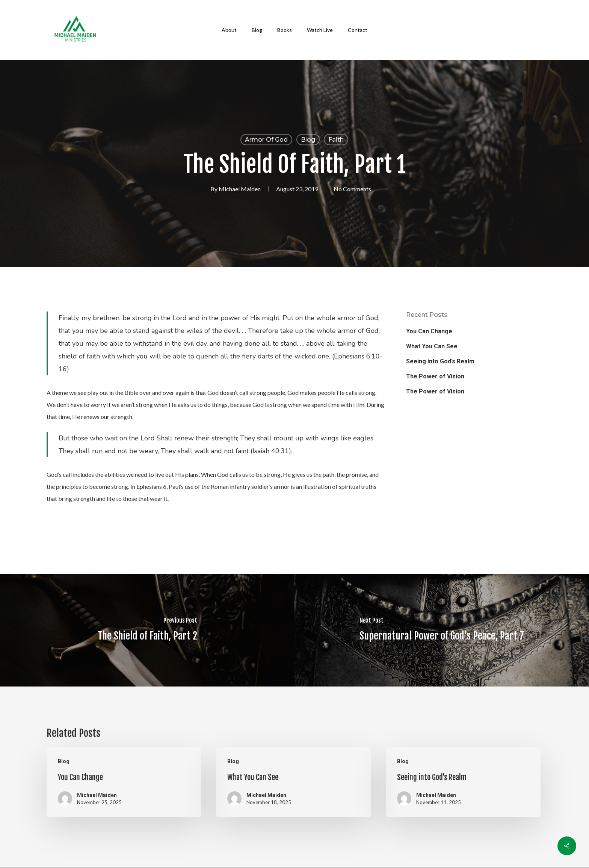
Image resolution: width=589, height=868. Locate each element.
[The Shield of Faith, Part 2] (147, 630)
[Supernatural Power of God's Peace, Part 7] (442, 630)
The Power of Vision (435, 376)
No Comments (352, 189)
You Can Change (429, 331)
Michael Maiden (240, 189)
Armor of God (266, 140)
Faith (336, 140)
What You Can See (432, 346)
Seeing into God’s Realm (440, 361)
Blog (308, 140)
